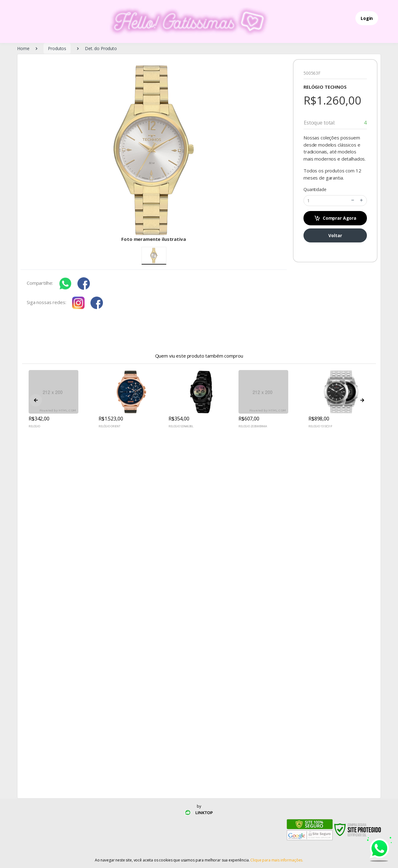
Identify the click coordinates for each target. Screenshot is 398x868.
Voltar (335, 235)
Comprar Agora (335, 218)
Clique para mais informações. (277, 860)
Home (23, 48)
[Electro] (177, 21)
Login (367, 18)
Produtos (57, 48)
